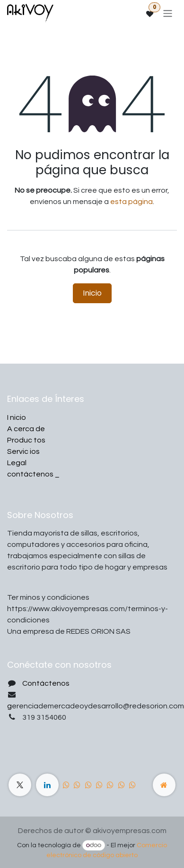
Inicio (92, 293)
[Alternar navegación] (168, 13)
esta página (131, 202)
